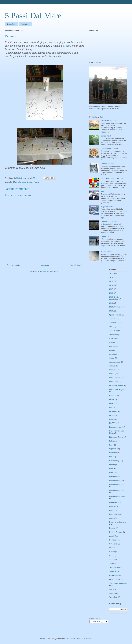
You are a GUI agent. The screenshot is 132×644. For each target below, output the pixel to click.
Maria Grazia (114, 476)
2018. (112, 303)
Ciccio (112, 358)
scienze (112, 548)
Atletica (112, 342)
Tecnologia (114, 567)
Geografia (113, 411)
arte (19, 182)
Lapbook (113, 449)
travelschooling (115, 575)
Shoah (112, 556)
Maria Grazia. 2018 (117, 490)
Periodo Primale (116, 532)
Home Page (12, 24)
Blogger (89, 639)
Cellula (112, 354)
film (111, 407)
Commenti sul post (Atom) (49, 271)
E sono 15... (105, 237)
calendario (113, 346)
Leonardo (113, 453)
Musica (36, 182)
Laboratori (113, 441)
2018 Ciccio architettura (114, 298)
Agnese (112, 319)
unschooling (114, 579)
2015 (15, 182)
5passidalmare (115, 315)
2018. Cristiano (115, 307)
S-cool (67, 46)
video (111, 589)
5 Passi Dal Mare (33, 16)
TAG (111, 564)
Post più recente (13, 265)
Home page (45, 265)
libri (111, 457)
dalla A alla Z (114, 382)
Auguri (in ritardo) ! (108, 207)
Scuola (112, 552)
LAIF (111, 445)
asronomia (114, 335)
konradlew (71, 639)
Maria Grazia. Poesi (117, 496)
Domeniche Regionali (109, 149)
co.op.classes (115, 362)
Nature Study (115, 514)
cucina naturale (115, 378)
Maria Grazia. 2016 (117, 484)
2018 (111, 293)
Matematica (114, 502)
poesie (112, 536)
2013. (112, 273)
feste (111, 403)
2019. (112, 311)
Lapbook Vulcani (107, 164)
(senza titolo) (106, 136)
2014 (111, 277)
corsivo (112, 366)
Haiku (112, 419)
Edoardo (113, 396)
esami (112, 400)
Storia (112, 560)
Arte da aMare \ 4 (108, 252)
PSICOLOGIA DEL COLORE (112, 179)
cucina (112, 374)
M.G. (111, 468)
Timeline (113, 571)
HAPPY (112, 423)
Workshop (113, 597)
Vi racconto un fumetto (118, 583)
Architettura (25, 24)
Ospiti (112, 518)
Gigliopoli (113, 415)
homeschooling (115, 427)
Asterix (112, 338)
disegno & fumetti (116, 386)
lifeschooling (114, 461)
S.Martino (113, 544)
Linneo (112, 465)
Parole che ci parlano (109, 121)
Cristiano (113, 370)
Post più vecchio (76, 265)
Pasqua (112, 528)
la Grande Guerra (116, 437)
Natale (112, 510)
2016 (111, 285)
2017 (111, 289)
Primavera (113, 540)
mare (111, 472)
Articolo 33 (114, 331)
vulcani (112, 593)
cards (112, 350)
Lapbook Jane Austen (109, 222)
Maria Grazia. (27, 182)
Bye (102, 192)
